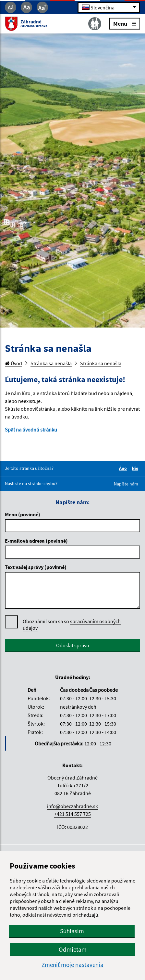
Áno (124, 468)
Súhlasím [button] (72, 931)
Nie (136, 468)
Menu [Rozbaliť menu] (125, 23)
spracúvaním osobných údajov (72, 625)
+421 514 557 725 (72, 814)
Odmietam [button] (73, 949)
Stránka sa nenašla (51, 363)
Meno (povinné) (23, 514)
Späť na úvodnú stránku (31, 430)
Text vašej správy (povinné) (36, 567)
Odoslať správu (73, 645)
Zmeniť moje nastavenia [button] (72, 965)
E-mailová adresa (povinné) (36, 541)
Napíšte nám (126, 484)
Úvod (13, 363)
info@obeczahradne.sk (72, 806)
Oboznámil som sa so (72, 625)
